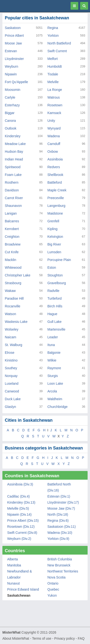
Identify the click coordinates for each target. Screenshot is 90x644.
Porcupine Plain (59, 260)
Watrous (54, 97)
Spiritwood (13, 167)
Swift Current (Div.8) (22, 533)
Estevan (11, 51)
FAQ (81, 638)
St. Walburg (14, 345)
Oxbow (53, 152)
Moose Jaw (13, 43)
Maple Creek (57, 190)
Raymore (54, 368)
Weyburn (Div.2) (19, 539)
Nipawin (11, 74)
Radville (54, 291)
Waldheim (55, 399)
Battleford (55, 182)
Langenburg (57, 206)
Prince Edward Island (23, 589)
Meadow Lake (15, 144)
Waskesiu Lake (16, 322)
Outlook (11, 128)
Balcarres (12, 221)
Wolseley (12, 329)
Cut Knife (12, 252)
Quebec (53, 589)
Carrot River (14, 198)
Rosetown (55, 105)
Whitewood (13, 268)
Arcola (52, 391)
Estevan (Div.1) (59, 496)
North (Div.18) (58, 514)
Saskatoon (13, 28)
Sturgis (53, 376)
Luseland (12, 384)
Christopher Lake (18, 275)
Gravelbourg (57, 283)
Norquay (11, 376)
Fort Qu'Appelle (16, 82)
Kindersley (13, 136)
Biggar (10, 113)
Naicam (10, 337)
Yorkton (53, 36)
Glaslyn (10, 407)
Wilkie (52, 360)
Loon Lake (55, 384)
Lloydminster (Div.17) (63, 502)
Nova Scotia (57, 577)
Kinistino (11, 360)
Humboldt (55, 66)
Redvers (54, 167)
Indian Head (14, 159)
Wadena (54, 136)
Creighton (12, 237)
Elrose (10, 353)
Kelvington (55, 237)
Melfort (53, 59)
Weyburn (12, 66)
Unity (51, 121)
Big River (54, 244)
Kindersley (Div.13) (21, 502)
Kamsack (54, 113)
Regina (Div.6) (58, 521)
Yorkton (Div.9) (58, 539)
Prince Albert (14, 36)
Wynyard (54, 128)
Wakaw (10, 291)
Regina (53, 28)
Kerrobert (12, 229)
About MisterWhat (16, 638)
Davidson (12, 190)
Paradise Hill (14, 298)
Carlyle (10, 97)
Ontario (53, 583)
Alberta (12, 559)
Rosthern (12, 182)
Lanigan (11, 213)
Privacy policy (65, 638)
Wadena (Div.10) (60, 533)
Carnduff (54, 144)
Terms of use (42, 638)
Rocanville (13, 306)
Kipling (53, 229)
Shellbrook (55, 175)
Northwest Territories (63, 571)
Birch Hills (55, 306)
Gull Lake (55, 322)
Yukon (52, 595)
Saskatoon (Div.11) (62, 527)
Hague (52, 314)
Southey (11, 368)
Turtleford (55, 298)
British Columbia (60, 559)
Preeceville (56, 198)
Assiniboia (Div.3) (20, 484)
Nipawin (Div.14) (19, 514)
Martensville (57, 329)
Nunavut (13, 583)
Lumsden (54, 252)
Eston (52, 268)
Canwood (12, 391)
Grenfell (53, 221)
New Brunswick (59, 565)
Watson (10, 314)
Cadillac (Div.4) (18, 496)
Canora (10, 121)
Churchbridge (58, 407)
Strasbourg (13, 283)
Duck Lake (13, 399)
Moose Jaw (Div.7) (61, 508)
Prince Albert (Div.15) (23, 521)
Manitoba (14, 565)
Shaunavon (13, 206)
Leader (53, 337)
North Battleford (59, 43)
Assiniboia (55, 159)
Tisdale (53, 74)
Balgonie (54, 353)
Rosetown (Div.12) (21, 527)
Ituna (51, 345)
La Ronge (55, 90)
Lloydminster (14, 59)
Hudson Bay (14, 152)
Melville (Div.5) (18, 508)
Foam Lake (13, 175)
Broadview (13, 244)
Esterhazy (12, 105)
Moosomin (13, 90)
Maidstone (55, 213)
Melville (53, 82)
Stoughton (55, 275)
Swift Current (57, 51)
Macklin (10, 260)
